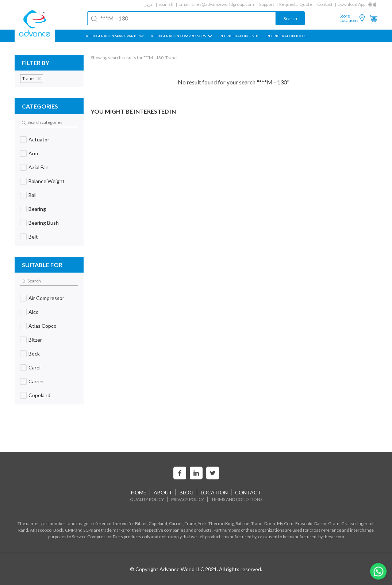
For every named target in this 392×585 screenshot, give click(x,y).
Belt (33, 237)
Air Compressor (46, 298)
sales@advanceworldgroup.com (223, 4)
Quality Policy (147, 499)
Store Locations (349, 18)
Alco (34, 312)
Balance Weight (47, 181)
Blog (187, 492)
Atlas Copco (43, 326)
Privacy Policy (188, 499)
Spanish (166, 4)
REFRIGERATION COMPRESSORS (181, 36)
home (139, 492)
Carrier (36, 381)
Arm (33, 153)
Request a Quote (296, 4)
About (163, 492)
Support (267, 4)
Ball (32, 195)
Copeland (39, 395)
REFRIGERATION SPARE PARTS (115, 36)
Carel (34, 367)
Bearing (37, 209)
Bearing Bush (44, 223)
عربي (148, 4)
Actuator (39, 139)
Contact (325, 4)
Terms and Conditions (237, 499)
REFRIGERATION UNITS (239, 36)
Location (214, 492)
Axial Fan (39, 167)
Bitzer (35, 340)
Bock (34, 354)
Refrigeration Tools (286, 36)
